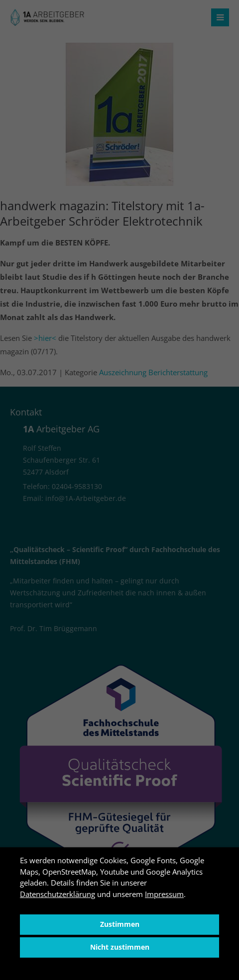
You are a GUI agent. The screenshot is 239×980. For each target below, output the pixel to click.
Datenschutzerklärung (58, 894)
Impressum (164, 894)
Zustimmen (120, 924)
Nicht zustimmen (120, 947)
